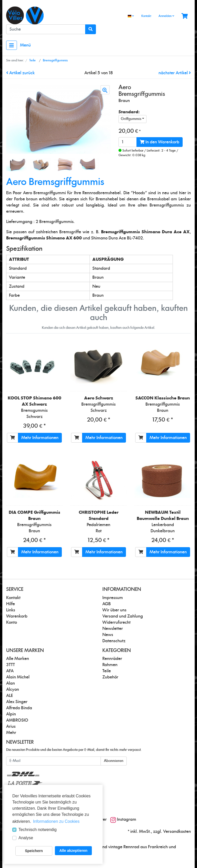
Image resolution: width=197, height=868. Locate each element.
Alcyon (13, 689)
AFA (10, 671)
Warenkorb (17, 616)
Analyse (26, 838)
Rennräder (112, 659)
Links (11, 610)
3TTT (11, 665)
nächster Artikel (175, 73)
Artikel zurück (20, 73)
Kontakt (146, 16)
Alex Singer (17, 702)
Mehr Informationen (40, 438)
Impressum (113, 598)
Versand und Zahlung (123, 616)
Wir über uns (114, 610)
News (108, 635)
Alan (11, 683)
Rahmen (110, 665)
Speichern (34, 851)
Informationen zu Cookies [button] (56, 821)
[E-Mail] (53, 761)
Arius (11, 726)
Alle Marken (18, 659)
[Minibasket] (185, 16)
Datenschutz (114, 641)
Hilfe (11, 604)
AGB (107, 604)
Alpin (11, 714)
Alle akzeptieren (73, 851)
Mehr (11, 733)
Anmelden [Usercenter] (166, 16)
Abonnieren (114, 761)
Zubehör (110, 677)
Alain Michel (18, 677)
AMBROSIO (17, 720)
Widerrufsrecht (116, 622)
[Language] (131, 16)
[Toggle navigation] (12, 45)
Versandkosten (177, 832)
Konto (12, 622)
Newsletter (113, 629)
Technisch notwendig (38, 830)
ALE (9, 696)
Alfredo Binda (19, 708)
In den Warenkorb (160, 142)
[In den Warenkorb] (13, 438)
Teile (107, 671)
